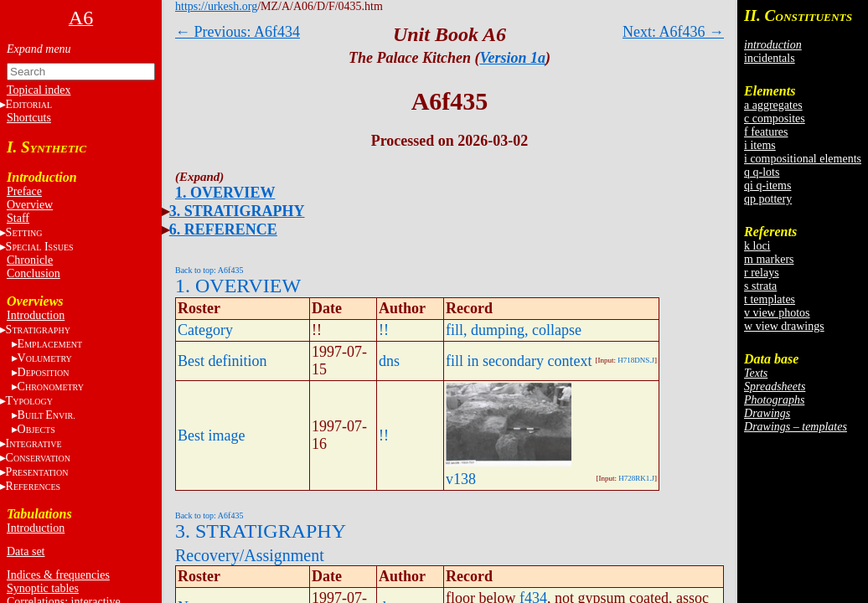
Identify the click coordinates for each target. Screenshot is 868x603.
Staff (18, 218)
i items (760, 145)
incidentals (770, 58)
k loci (757, 246)
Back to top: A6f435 (209, 270)
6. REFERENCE (223, 229)
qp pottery (768, 199)
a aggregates (773, 105)
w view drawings (784, 326)
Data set (26, 551)
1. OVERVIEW (225, 193)
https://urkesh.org (216, 6)
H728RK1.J (636, 478)
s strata (760, 286)
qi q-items (767, 186)
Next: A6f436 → (673, 32)
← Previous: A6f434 (238, 32)
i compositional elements (803, 159)
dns (389, 361)
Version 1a (512, 58)
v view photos (777, 313)
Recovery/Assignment (250, 555)
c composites (775, 119)
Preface (24, 191)
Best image (211, 435)
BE (46, 415)
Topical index (39, 90)
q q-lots (762, 172)
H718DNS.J (636, 360)
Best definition (222, 361)
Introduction (36, 315)
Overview (30, 205)
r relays (762, 273)
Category (205, 330)
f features (766, 132)
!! (384, 330)
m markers (769, 259)
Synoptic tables (43, 588)
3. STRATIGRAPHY (237, 211)
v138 (461, 479)
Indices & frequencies (58, 575)
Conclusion (34, 273)
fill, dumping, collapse (514, 330)
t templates (770, 299)
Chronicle (30, 260)
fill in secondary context (519, 361)
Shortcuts (29, 118)
